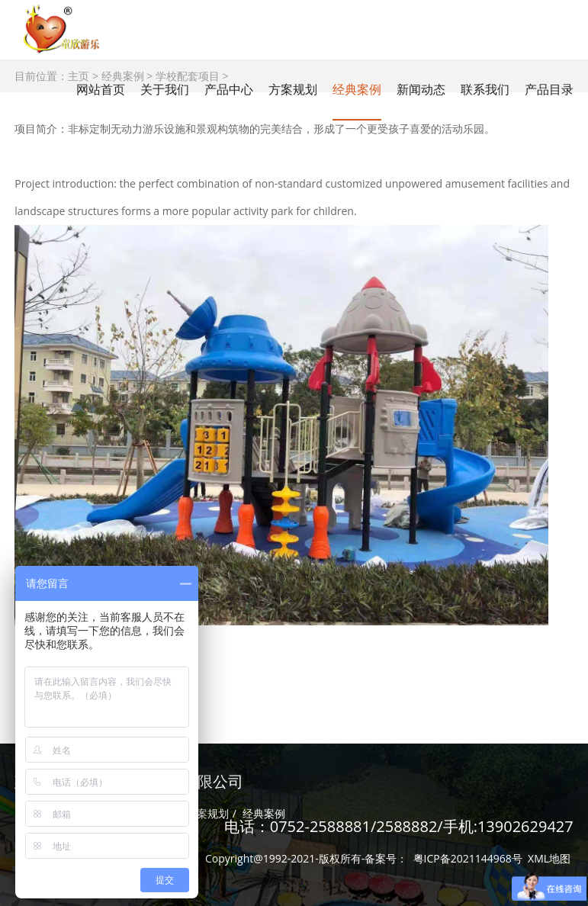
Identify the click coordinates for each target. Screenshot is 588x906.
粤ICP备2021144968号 (468, 858)
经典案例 (357, 89)
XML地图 (549, 858)
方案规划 (207, 813)
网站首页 (101, 89)
